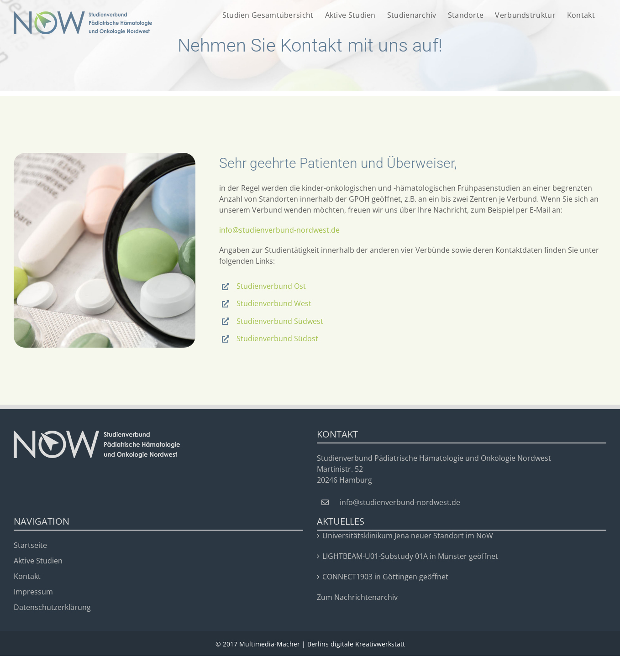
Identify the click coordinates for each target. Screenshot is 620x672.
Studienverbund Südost (277, 339)
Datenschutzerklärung (52, 607)
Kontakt (27, 576)
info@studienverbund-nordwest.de (279, 230)
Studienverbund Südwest (280, 321)
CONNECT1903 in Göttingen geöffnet (385, 577)
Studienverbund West (274, 303)
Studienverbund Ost (271, 286)
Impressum (33, 592)
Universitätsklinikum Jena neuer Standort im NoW (408, 536)
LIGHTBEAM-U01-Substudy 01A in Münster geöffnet (410, 556)
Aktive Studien (38, 561)
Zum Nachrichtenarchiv (357, 597)
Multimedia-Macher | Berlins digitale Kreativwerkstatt (322, 644)
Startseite (30, 545)
